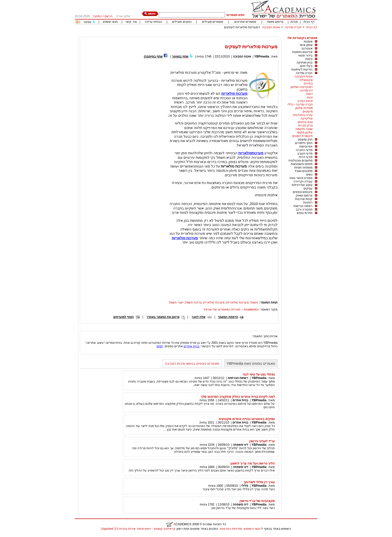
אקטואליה (306, 80)
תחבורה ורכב (304, 209)
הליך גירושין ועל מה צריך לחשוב (252, 463)
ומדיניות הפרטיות (231, 529)
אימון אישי (306, 45)
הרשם (108, 16)
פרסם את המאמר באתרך (163, 317)
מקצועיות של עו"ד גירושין (257, 501)
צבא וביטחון (305, 122)
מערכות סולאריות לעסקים (241, 27)
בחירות (308, 83)
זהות (310, 97)
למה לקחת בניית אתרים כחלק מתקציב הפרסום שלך (238, 397)
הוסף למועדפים (123, 317)
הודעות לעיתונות (302, 69)
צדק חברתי (305, 125)
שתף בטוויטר (180, 56)
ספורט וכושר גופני (301, 178)
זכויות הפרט (305, 101)
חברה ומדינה (293, 27)
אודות (294, 22)
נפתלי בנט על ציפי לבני (259, 374)
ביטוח (309, 59)
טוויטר (87, 22)
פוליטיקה (307, 118)
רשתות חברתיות (238, 378)
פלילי (245, 486)
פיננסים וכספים (303, 192)
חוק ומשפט (305, 139)
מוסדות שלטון (304, 108)
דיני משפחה (240, 445)
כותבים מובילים (182, 22)
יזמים (160, 346)
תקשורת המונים (302, 136)
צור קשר (131, 22)
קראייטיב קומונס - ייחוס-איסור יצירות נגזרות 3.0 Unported (138, 529)
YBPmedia (262, 56)
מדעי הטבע (305, 153)
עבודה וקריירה (303, 181)
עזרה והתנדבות (303, 115)
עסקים (308, 188)
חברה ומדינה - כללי (300, 104)
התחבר (97, 16)
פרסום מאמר (275, 22)
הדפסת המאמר (228, 317)
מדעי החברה (304, 150)
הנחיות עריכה (153, 22)
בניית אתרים (191, 346)
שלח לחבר (198, 317)
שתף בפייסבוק (153, 56)
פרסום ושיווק (304, 195)
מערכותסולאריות (251, 153)
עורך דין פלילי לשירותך (259, 482)
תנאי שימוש (110, 22)
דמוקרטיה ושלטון (302, 87)
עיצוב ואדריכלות (302, 185)
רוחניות (308, 202)
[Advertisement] (226, 34)
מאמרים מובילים (212, 22)
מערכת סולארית (214, 302)
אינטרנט (307, 48)
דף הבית (309, 22)
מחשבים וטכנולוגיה (300, 160)
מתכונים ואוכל (304, 171)
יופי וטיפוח (306, 146)
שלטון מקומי (305, 132)
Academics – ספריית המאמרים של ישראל (231, 309)
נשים (309, 174)
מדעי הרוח (306, 157)
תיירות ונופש (305, 213)
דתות (309, 94)
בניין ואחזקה (304, 62)
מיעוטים (308, 111)
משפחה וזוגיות (303, 167)
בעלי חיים (306, 66)
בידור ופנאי (305, 55)
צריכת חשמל (193, 302)
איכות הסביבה (270, 27)
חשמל (254, 302)
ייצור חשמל (176, 302)
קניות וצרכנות (304, 199)
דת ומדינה (306, 90)
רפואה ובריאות (303, 206)
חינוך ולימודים (304, 143)
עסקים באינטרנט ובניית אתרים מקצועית (247, 419)
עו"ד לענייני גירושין (262, 441)
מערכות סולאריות (234, 93)
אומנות (308, 41)
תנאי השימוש (252, 529)
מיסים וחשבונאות (302, 164)
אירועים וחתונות (302, 52)
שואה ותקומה (304, 129)
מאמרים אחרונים (245, 22)
